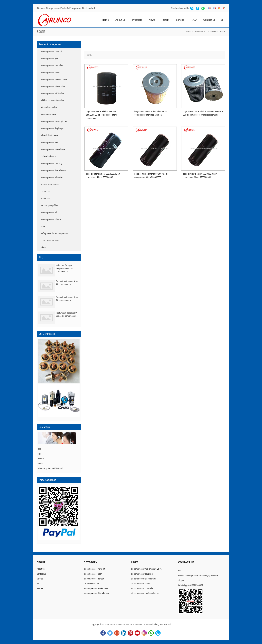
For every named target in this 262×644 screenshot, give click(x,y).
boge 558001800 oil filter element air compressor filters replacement (151, 113)
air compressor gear (50, 58)
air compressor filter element (53, 170)
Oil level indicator (48, 156)
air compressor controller (52, 65)
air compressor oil (49, 212)
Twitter (110, 633)
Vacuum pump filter (49, 205)
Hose (43, 226)
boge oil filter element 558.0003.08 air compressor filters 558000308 (103, 176)
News (152, 20)
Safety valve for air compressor (54, 233)
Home (105, 20)
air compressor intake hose (53, 149)
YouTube (137, 633)
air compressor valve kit (51, 51)
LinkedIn (124, 633)
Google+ (117, 633)
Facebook (103, 633)
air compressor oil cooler (52, 177)
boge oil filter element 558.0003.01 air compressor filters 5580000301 (200, 176)
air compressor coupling (51, 163)
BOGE (41, 32)
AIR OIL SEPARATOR (50, 184)
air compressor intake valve (53, 86)
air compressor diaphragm (52, 128)
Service (180, 20)
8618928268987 (55, 468)
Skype (158, 633)
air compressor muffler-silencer (145, 593)
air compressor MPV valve (52, 93)
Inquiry (166, 20)
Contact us (177, 8)
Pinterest (130, 633)
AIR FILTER (45, 198)
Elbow (43, 247)
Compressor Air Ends (50, 240)
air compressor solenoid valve (54, 79)
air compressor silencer (51, 219)
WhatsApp (151, 633)
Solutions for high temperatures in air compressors (64, 268)
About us (120, 20)
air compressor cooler (141, 584)
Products (137, 20)
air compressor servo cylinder (54, 121)
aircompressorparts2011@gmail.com (202, 576)
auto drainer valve (48, 114)
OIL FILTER (212, 32)
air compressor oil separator (144, 579)
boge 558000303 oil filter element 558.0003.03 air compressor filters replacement (101, 115)
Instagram (144, 633)
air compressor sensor (51, 72)
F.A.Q (194, 20)
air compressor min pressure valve (146, 569)
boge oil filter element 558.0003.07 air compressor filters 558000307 (151, 176)
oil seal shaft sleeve (49, 135)
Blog (41, 257)
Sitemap (40, 588)
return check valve (49, 107)
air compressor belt (49, 142)
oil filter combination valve (52, 100)
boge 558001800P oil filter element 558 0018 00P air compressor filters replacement (203, 113)
